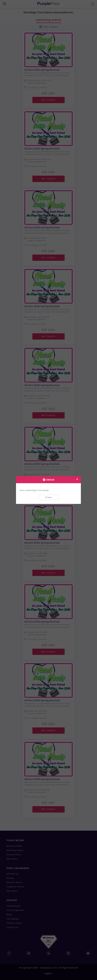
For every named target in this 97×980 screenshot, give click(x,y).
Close (48, 497)
